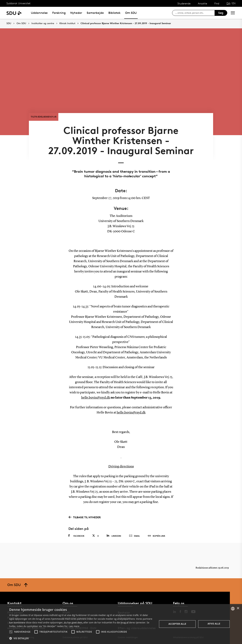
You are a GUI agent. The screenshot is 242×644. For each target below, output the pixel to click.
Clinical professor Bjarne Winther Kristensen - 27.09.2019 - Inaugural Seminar (126, 23)
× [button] (238, 608)
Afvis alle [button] (214, 624)
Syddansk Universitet (18, 3)
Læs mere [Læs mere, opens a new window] (74, 626)
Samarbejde (95, 13)
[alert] (121, 624)
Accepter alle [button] (177, 624)
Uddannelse (39, 13)
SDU (9, 23)
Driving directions (121, 467)
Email (134, 536)
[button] (11, 632)
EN (234, 3)
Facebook (76, 536)
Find (217, 3)
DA (228, 3)
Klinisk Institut (67, 23)
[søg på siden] (195, 13)
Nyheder (76, 13)
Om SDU (131, 13)
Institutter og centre (43, 23)
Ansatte (202, 3)
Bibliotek (114, 13)
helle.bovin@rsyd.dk (96, 398)
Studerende (184, 3)
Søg (221, 13)
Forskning (59, 13)
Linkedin (114, 536)
